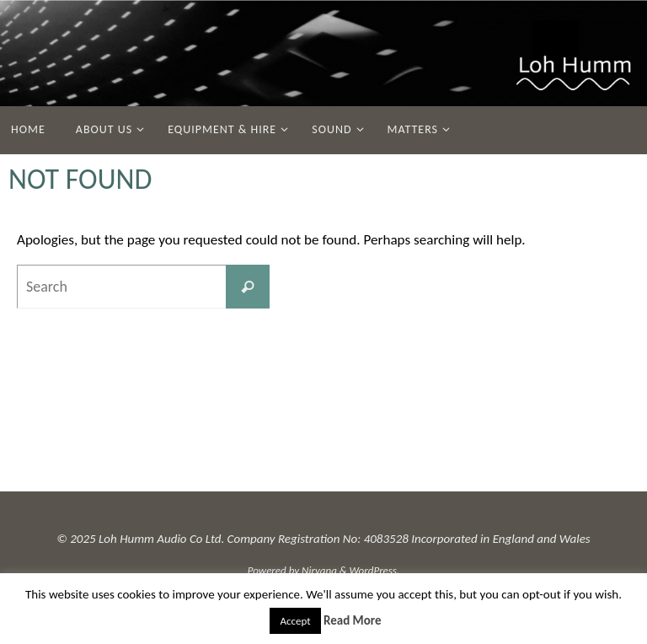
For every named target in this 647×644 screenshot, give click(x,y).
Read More (353, 620)
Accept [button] (295, 621)
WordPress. (375, 570)
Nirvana (319, 570)
